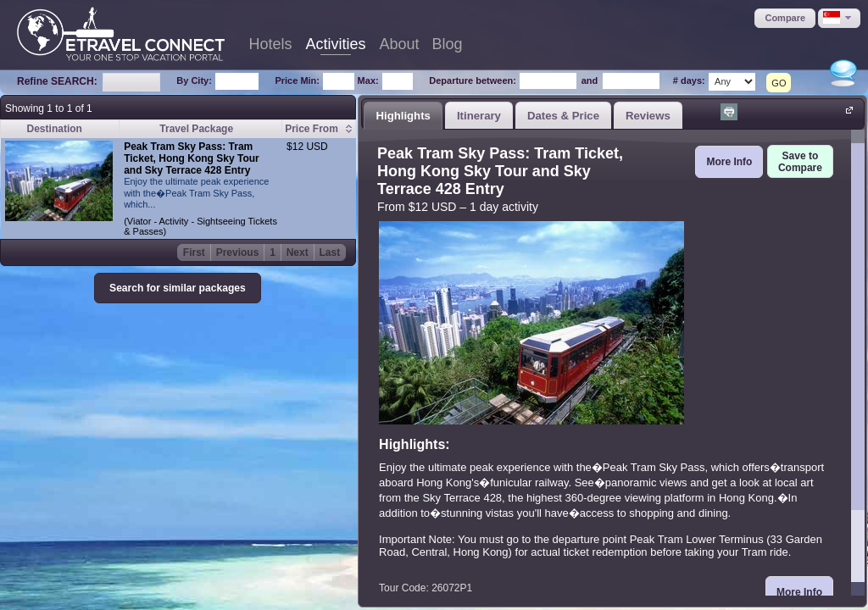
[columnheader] (319, 129)
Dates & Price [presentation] (563, 116)
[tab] (403, 115)
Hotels (270, 44)
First (194, 252)
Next (298, 252)
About (400, 44)
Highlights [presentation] (403, 116)
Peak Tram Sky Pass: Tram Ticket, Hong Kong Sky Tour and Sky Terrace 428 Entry (192, 158)
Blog (448, 44)
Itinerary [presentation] (479, 116)
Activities (336, 44)
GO (779, 83)
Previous (238, 252)
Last (330, 252)
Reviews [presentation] (648, 116)
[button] (785, 18)
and (590, 80)
